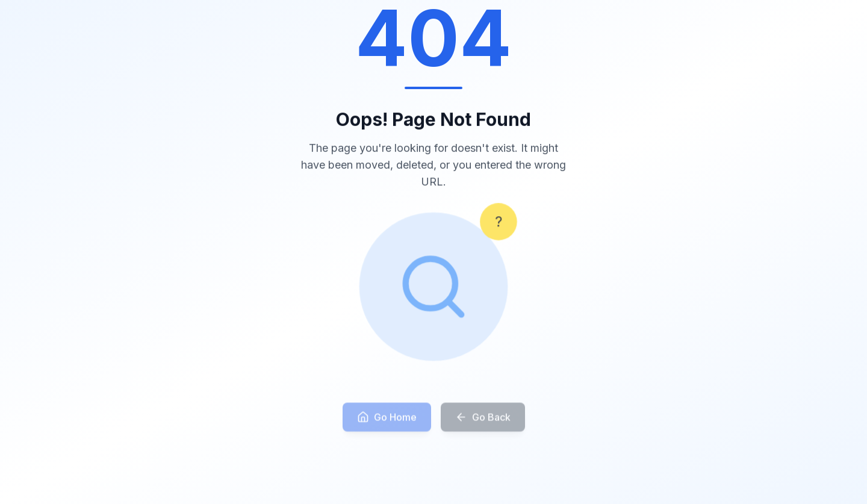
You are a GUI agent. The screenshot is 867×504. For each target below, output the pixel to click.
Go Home (387, 422)
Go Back (483, 422)
